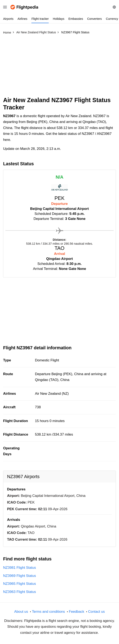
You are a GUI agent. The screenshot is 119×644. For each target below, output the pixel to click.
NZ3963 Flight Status (20, 592)
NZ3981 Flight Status (20, 568)
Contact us (96, 612)
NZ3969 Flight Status (20, 576)
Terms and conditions (48, 612)
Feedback (77, 612)
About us (21, 612)
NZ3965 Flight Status (20, 584)
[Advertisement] (59, 67)
